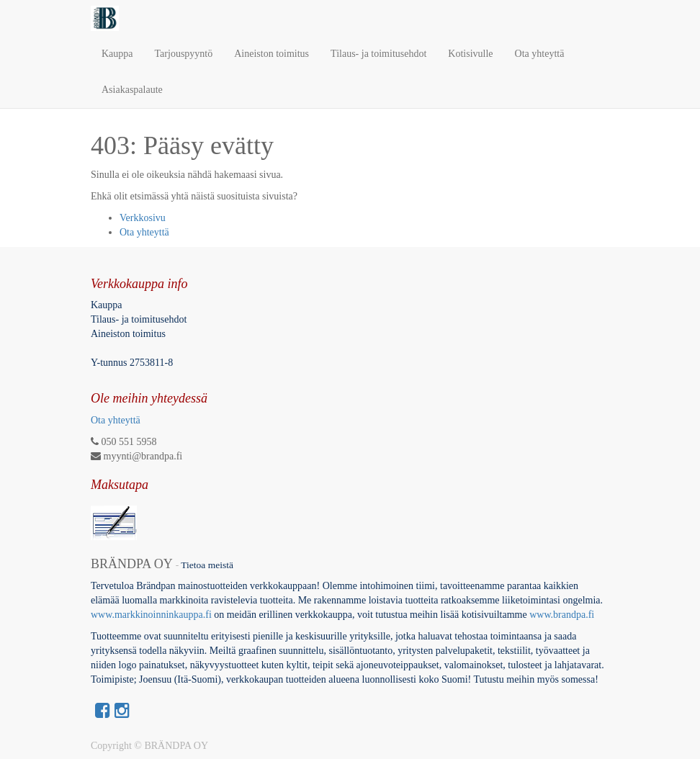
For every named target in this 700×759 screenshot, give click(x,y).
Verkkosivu (143, 218)
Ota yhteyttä (144, 232)
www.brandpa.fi (563, 615)
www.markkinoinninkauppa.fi (151, 615)
